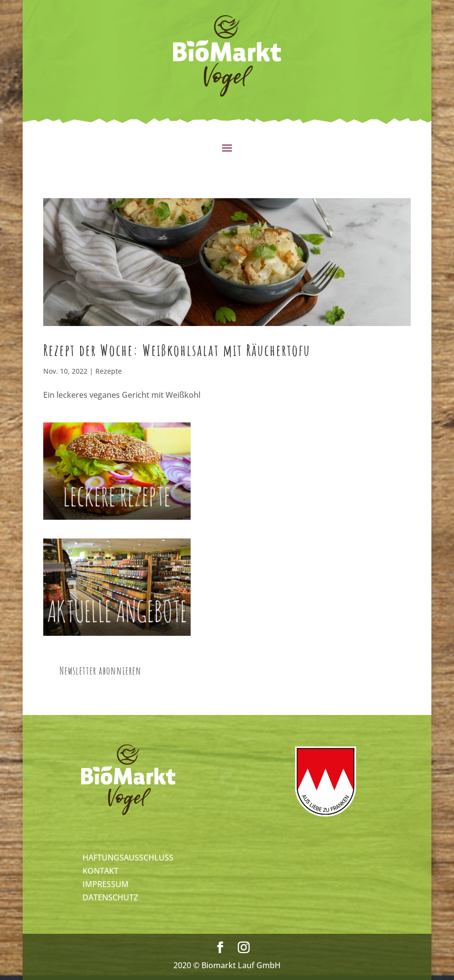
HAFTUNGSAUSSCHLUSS (128, 858)
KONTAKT (100, 871)
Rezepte (109, 371)
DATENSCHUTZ (110, 897)
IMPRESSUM (106, 884)
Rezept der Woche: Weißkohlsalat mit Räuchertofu (177, 350)
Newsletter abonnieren (100, 670)
